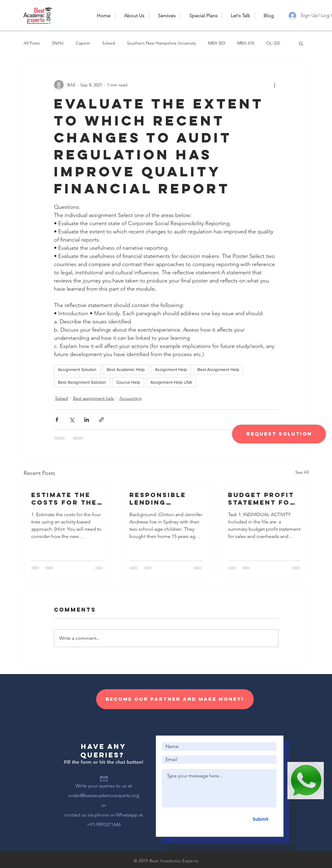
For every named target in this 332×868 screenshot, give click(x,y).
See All (302, 472)
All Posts (32, 43)
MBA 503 (216, 43)
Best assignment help (94, 398)
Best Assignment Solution (82, 382)
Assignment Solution (77, 369)
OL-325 (273, 43)
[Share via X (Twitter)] (72, 420)
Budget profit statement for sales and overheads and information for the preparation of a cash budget (263, 499)
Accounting (131, 398)
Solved (109, 43)
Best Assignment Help (218, 369)
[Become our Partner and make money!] (175, 699)
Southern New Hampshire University (161, 43)
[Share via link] (101, 420)
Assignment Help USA (171, 382)
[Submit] (261, 819)
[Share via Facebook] (57, 420)
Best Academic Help (126, 369)
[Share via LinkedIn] (87, 420)
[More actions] (275, 85)
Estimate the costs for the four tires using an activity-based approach (66, 499)
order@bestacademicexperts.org (104, 795)
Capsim (83, 43)
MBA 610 (246, 43)
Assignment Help (171, 369)
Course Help (128, 382)
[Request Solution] (279, 434)
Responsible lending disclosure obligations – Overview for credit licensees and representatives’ (165, 499)
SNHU (58, 43)
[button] (301, 43)
